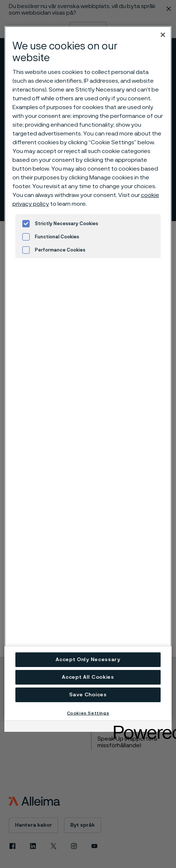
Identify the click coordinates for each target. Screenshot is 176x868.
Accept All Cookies (88, 677)
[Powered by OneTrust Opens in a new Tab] (140, 727)
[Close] (163, 35)
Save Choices (88, 695)
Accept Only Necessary (88, 660)
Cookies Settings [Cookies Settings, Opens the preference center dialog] (88, 713)
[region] (88, 373)
